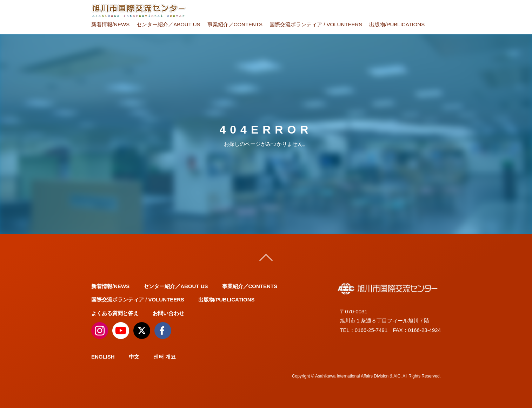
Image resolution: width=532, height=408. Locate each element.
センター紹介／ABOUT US (168, 24)
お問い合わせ (168, 313)
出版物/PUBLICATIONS (397, 24)
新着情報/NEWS (110, 24)
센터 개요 (165, 357)
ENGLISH (103, 357)
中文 (134, 357)
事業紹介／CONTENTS (235, 24)
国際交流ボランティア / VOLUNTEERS (316, 24)
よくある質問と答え (115, 313)
